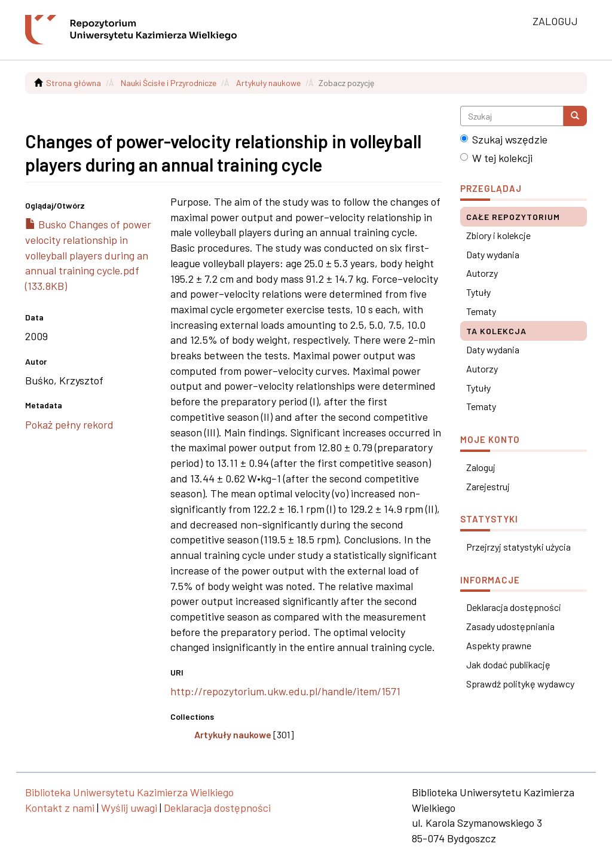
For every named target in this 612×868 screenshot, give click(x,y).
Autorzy (482, 273)
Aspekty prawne (499, 645)
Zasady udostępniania (510, 626)
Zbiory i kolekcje (498, 235)
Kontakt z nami (60, 808)
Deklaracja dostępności (514, 607)
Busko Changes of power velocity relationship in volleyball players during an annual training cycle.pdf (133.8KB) (88, 255)
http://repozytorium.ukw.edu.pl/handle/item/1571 (285, 691)
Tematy (481, 311)
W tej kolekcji (496, 158)
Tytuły (478, 292)
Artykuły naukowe (268, 83)
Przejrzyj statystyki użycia (518, 547)
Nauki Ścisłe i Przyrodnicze (169, 83)
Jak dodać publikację (508, 664)
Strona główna (74, 83)
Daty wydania (493, 254)
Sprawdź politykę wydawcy (520, 684)
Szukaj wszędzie (504, 139)
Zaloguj (481, 467)
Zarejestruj (488, 486)
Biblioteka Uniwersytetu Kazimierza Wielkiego (129, 792)
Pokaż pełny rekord (69, 424)
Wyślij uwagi (129, 808)
